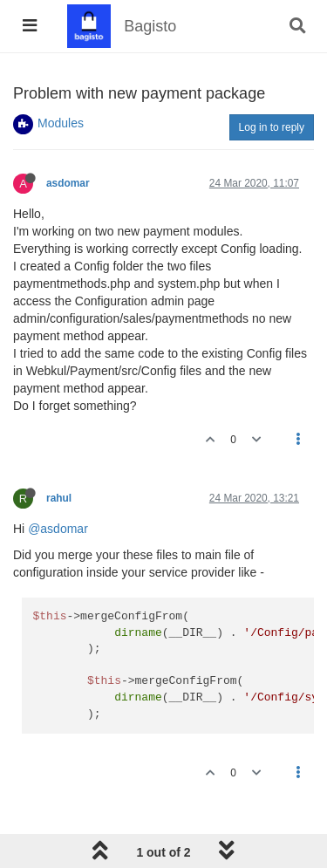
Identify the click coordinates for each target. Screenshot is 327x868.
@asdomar (58, 529)
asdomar (68, 183)
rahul (59, 498)
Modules (61, 123)
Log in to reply (272, 127)
